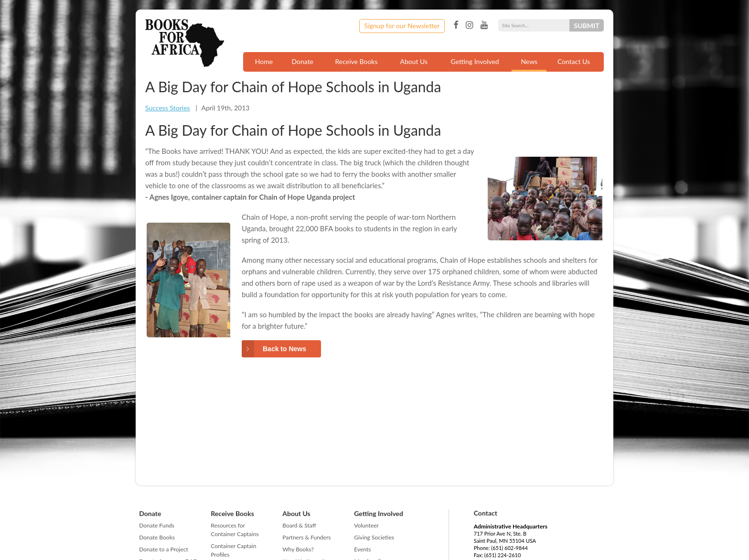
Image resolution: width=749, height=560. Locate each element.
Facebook (456, 25)
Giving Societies (374, 537)
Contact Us (574, 61)
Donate (302, 61)
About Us (414, 61)
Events (362, 549)
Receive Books (357, 61)
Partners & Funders (306, 537)
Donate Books (157, 537)
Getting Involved (475, 61)
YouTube (484, 25)
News (529, 61)
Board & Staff (299, 525)
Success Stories (168, 108)
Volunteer (366, 525)
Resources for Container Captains (235, 530)
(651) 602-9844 (509, 548)
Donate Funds (157, 525)
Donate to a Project (164, 549)
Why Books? (298, 549)
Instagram (469, 25)
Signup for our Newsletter (402, 26)
